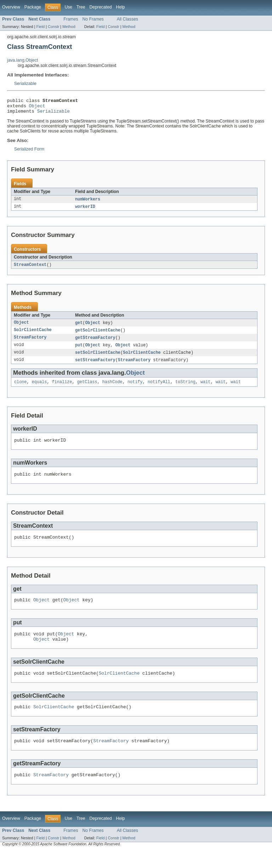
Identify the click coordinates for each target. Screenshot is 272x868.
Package (33, 7)
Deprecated (101, 7)
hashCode (112, 389)
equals (39, 389)
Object (37, 108)
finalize (62, 389)
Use (68, 7)
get (79, 327)
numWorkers (88, 203)
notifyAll (159, 389)
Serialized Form (29, 152)
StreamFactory (30, 343)
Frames (71, 19)
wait (205, 389)
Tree (81, 7)
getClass (87, 389)
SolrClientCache (33, 335)
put (79, 351)
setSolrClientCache (98, 358)
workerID (85, 210)
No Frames (93, 19)
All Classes (127, 19)
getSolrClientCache (98, 335)
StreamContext (30, 269)
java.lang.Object (22, 60)
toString (185, 389)
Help (120, 7)
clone (21, 389)
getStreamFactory (95, 343)
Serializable (25, 84)
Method (69, 27)
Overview (11, 7)
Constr (53, 27)
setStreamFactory (95, 366)
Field (40, 27)
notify (135, 389)
